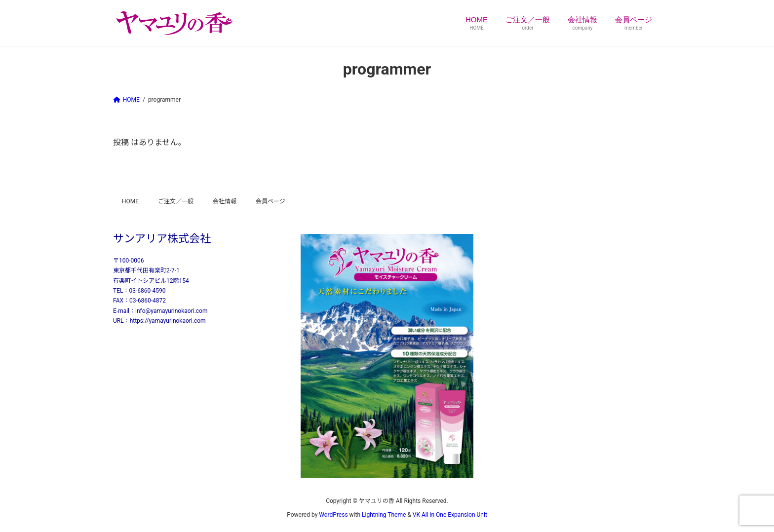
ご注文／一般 (176, 201)
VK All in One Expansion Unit (450, 515)
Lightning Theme (384, 515)
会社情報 (225, 201)
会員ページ (271, 201)
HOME (130, 201)
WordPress (333, 515)
